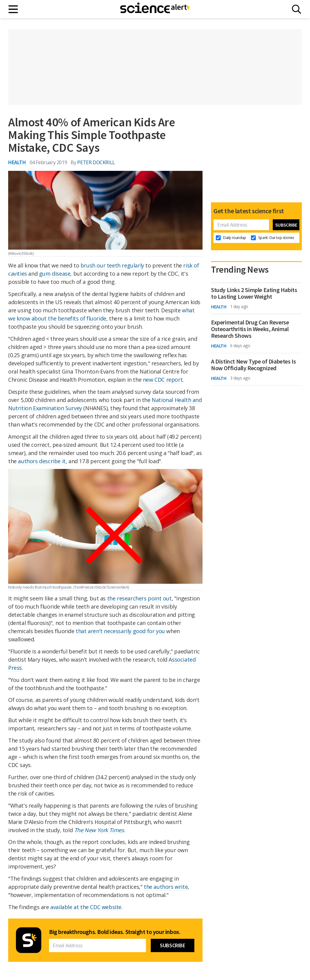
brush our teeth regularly (112, 265)
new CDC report (163, 380)
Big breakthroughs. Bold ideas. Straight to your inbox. (115, 932)
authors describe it (42, 461)
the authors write (166, 887)
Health (17, 162)
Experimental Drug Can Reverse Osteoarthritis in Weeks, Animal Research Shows (250, 329)
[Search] (297, 9)
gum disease (55, 274)
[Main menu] (13, 9)
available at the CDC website (86, 907)
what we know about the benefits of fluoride (101, 314)
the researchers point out (139, 598)
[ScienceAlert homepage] (155, 9)
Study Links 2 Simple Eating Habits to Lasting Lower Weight (254, 293)
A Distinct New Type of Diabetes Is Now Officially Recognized (253, 365)
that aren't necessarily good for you (120, 631)
